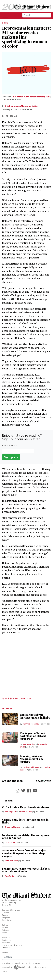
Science (5, 930)
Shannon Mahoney (31, 724)
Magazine (6, 918)
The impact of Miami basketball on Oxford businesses (33, 736)
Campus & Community (12, 910)
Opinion (5, 913)
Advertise (6, 943)
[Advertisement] (26, 665)
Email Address (10, 446)
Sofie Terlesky (11, 861)
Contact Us (7, 940)
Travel (5, 933)
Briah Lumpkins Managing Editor (21, 106)
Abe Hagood (10, 812)
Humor (5, 928)
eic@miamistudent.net (12, 900)
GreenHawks (7, 920)
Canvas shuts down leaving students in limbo (35, 716)
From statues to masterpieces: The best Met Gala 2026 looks (26, 870)
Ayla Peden (10, 876)
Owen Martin (28, 744)
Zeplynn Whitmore (31, 767)
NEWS (5, 23)
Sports (5, 915)
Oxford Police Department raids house (26, 807)
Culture (5, 925)
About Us (6, 938)
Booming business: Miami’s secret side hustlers (32, 759)
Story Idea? (7, 948)
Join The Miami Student (12, 945)
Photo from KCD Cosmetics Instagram (31, 97)
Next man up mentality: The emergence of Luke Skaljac (26, 836)
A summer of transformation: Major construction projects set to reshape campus (24, 853)
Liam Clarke (10, 843)
